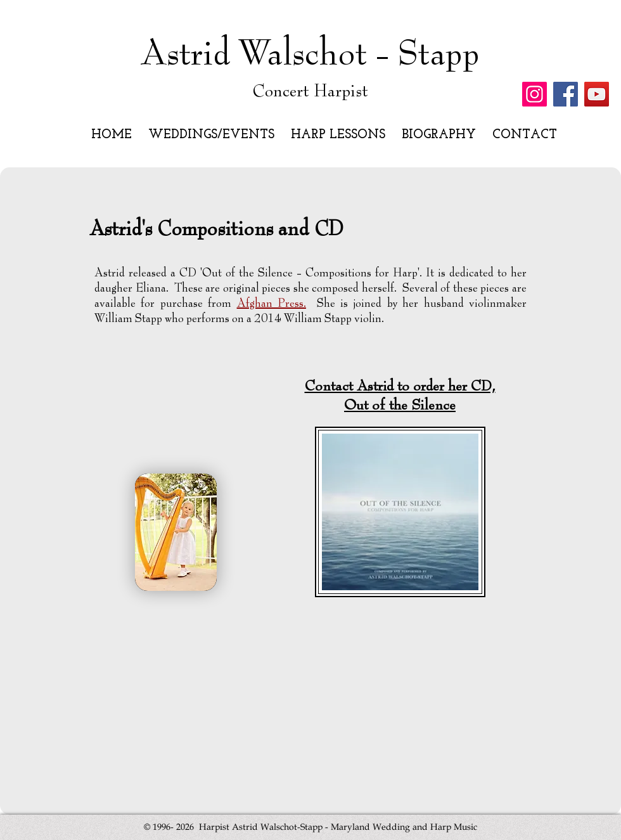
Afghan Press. (272, 304)
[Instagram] (535, 94)
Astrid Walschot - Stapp (310, 54)
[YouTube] (597, 94)
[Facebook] (566, 94)
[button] (213, 135)
